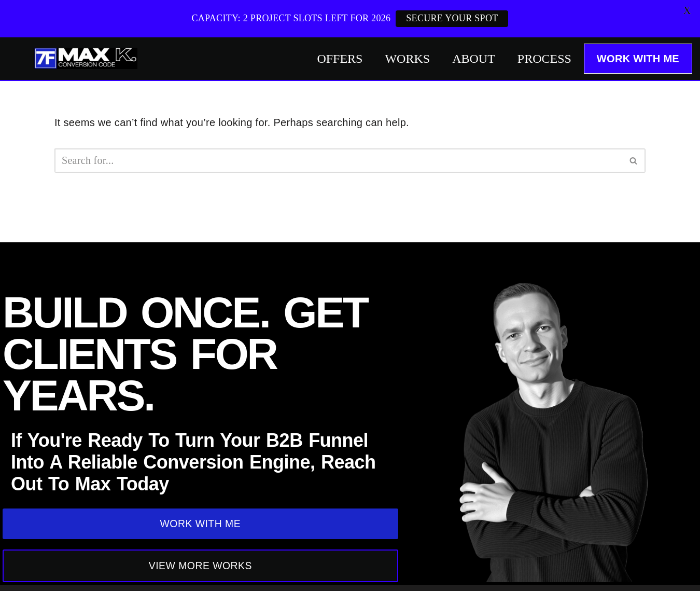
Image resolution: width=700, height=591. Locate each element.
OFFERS (340, 59)
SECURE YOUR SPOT (452, 18)
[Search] (338, 161)
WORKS (407, 59)
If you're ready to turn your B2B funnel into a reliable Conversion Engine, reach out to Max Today (193, 461)
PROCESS (544, 59)
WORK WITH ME (638, 59)
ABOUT (474, 59)
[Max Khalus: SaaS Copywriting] (86, 58)
